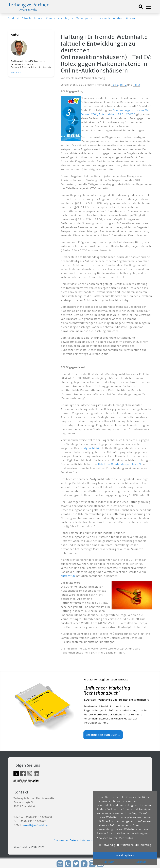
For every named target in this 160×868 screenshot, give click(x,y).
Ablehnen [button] (141, 862)
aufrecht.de (68, 576)
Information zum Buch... (103, 735)
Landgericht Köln (90, 448)
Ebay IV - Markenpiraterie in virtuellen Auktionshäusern (99, 18)
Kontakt (91, 840)
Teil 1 (115, 85)
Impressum (61, 840)
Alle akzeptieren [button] (125, 855)
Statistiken (125, 845)
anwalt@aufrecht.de (35, 825)
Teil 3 (136, 85)
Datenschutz (78, 840)
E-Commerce (52, 18)
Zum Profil (16, 73)
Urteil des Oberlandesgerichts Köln (120, 464)
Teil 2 (123, 85)
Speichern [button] (109, 862)
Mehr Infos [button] (126, 838)
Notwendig (107, 845)
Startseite (14, 18)
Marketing (143, 845)
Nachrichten (32, 18)
